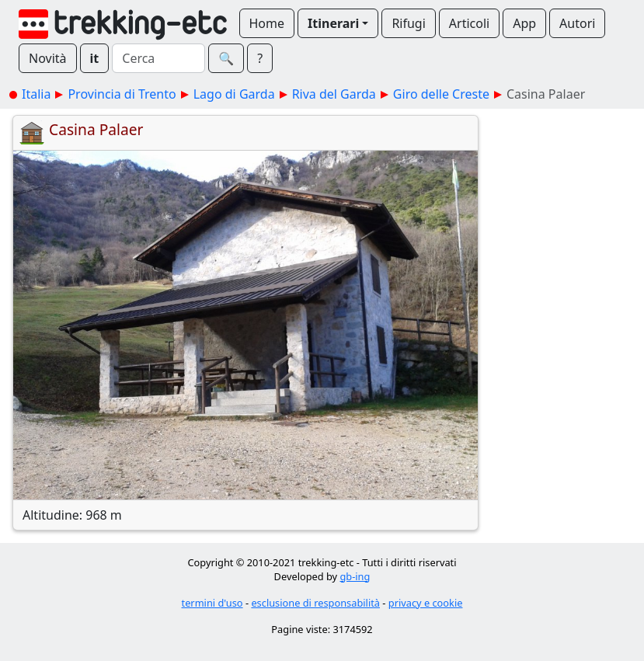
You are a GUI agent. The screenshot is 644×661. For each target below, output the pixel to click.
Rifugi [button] (408, 23)
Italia (36, 94)
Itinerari (333, 23)
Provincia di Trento (122, 94)
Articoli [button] (469, 23)
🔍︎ (226, 58)
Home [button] (267, 23)
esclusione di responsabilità (315, 603)
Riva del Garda (334, 94)
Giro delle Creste (441, 94)
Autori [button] (577, 23)
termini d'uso (212, 603)
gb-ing (355, 576)
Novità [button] (48, 58)
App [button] (524, 23)
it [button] (95, 58)
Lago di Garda (234, 94)
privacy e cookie (426, 603)
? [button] (260, 58)
